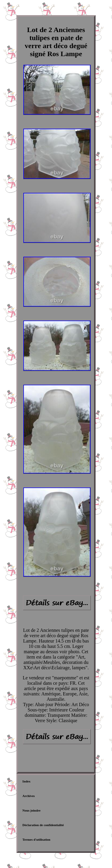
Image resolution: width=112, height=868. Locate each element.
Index (26, 781)
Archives (29, 796)
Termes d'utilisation (36, 839)
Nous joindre (32, 810)
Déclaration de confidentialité (43, 825)
